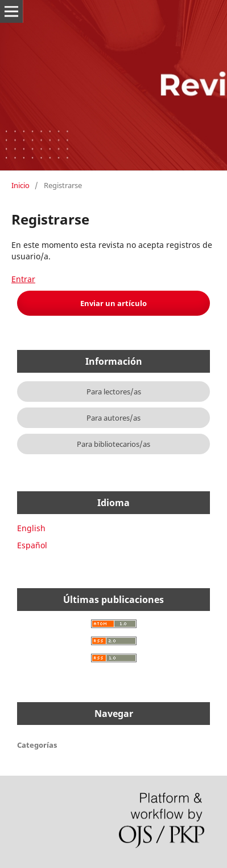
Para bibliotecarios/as (113, 444)
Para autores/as (113, 418)
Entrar (23, 279)
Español (32, 545)
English (31, 528)
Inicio (20, 185)
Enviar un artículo (113, 303)
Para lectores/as (114, 392)
